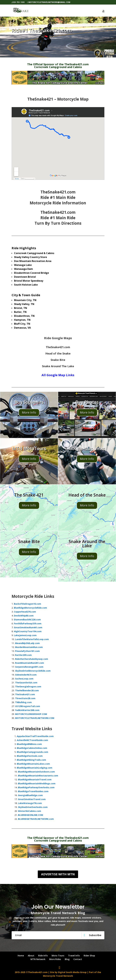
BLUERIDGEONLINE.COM (31, 815)
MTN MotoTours (29, 448)
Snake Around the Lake (87, 544)
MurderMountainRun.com (29, 647)
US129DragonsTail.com (28, 706)
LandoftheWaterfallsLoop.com (32, 639)
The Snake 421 (29, 495)
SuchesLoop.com (24, 679)
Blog (67, 959)
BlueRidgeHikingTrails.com (31, 760)
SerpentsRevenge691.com (29, 667)
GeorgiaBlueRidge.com (30, 795)
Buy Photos (87, 402)
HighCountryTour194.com (28, 631)
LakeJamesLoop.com (25, 635)
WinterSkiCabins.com (30, 811)
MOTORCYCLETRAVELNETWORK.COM (35, 718)
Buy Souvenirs (29, 402)
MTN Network (38, 959)
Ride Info (43, 956)
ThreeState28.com (25, 698)
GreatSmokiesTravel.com (32, 799)
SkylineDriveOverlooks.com (33, 807)
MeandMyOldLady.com (27, 643)
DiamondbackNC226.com (27, 620)
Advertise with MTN (58, 874)
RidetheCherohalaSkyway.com (32, 659)
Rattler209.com (23, 655)
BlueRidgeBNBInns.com (29, 744)
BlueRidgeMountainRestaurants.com (38, 776)
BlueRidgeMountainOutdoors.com (36, 772)
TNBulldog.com (23, 702)
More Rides (55, 959)
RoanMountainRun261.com (30, 663)
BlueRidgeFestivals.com (30, 756)
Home (21, 956)
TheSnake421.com (25, 694)
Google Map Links (87, 448)
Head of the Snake (87, 495)
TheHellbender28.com (27, 690)
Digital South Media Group (72, 972)
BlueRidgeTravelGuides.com (33, 791)
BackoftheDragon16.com (27, 604)
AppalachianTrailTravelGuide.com (35, 736)
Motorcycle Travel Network (58, 976)
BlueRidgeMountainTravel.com (35, 780)
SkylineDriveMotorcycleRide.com (33, 671)
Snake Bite (29, 541)
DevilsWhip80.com (24, 616)
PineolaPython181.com (27, 651)
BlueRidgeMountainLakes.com (33, 764)
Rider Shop (89, 956)
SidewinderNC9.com (26, 675)
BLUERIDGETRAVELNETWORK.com (36, 819)
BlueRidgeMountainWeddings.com (37, 783)
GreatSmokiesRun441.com (28, 627)
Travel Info (74, 956)
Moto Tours (58, 956)
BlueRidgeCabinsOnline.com (32, 748)
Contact (78, 959)
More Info (29, 412)
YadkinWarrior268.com (27, 710)
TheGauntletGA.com (26, 683)
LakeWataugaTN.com (30, 803)
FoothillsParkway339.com (28, 623)
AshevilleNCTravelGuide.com (32, 740)
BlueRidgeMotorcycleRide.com (30, 608)
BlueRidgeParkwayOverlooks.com (36, 787)
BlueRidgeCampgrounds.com (32, 752)
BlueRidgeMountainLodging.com (35, 768)
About (31, 956)
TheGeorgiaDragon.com (28, 686)
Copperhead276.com (25, 612)
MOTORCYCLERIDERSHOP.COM (31, 714)
